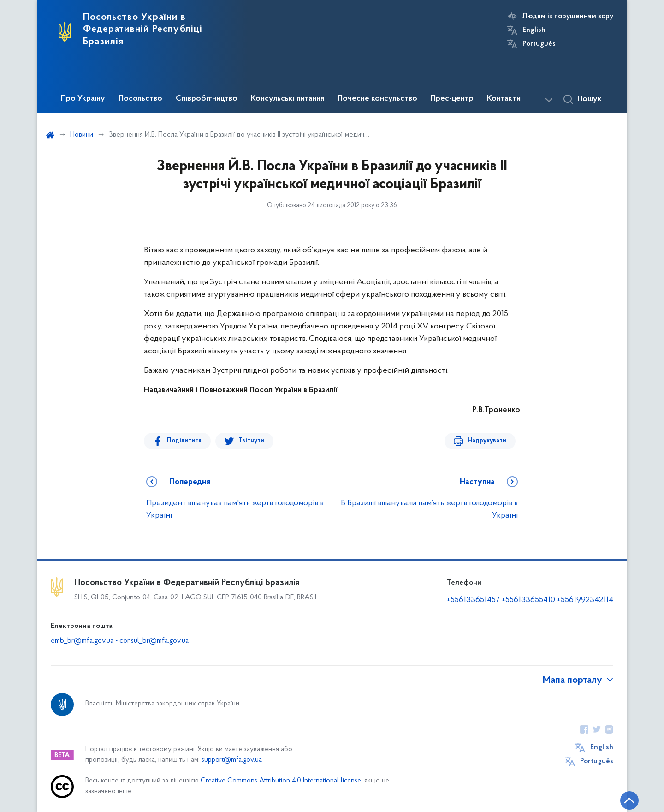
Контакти (504, 99)
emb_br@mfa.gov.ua (82, 641)
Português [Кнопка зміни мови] (539, 44)
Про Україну (83, 99)
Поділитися (184, 441)
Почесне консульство (377, 99)
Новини (82, 135)
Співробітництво (207, 99)
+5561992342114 (585, 600)
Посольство (140, 99)
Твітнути (251, 441)
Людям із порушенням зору (568, 16)
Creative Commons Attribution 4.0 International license (281, 781)
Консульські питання (288, 99)
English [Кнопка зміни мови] (534, 30)
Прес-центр (452, 99)
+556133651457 (473, 600)
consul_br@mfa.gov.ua (154, 641)
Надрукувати (487, 441)
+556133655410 (528, 600)
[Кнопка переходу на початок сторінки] (629, 800)
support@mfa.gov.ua (232, 760)
